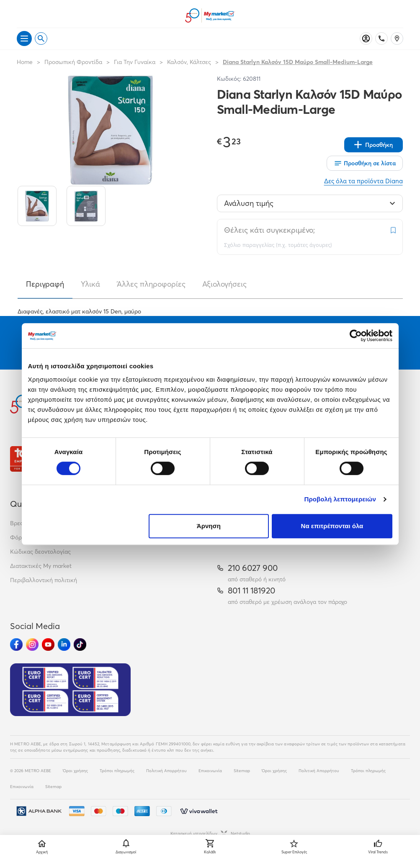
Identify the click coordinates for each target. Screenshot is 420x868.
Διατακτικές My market (41, 566)
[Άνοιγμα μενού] (24, 39)
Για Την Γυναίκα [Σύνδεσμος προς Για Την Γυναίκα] (135, 62)
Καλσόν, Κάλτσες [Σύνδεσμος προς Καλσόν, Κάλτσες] (189, 62)
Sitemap (242, 771)
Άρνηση (209, 526)
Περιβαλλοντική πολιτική (44, 580)
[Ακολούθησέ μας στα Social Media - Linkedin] (64, 645)
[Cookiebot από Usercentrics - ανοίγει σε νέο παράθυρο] (356, 336)
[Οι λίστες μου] (365, 163)
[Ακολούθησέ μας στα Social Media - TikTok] (80, 645)
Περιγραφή (45, 284)
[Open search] (41, 39)
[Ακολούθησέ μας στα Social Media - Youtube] (48, 645)
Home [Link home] (25, 62)
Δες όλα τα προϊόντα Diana (363, 181)
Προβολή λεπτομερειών (340, 499)
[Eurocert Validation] (70, 690)
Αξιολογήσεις (224, 284)
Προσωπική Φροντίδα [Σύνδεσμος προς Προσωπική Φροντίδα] (73, 62)
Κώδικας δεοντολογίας (40, 552)
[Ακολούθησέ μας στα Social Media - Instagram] (32, 645)
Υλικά (90, 284)
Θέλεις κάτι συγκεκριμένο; (269, 230)
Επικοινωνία (210, 771)
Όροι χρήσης (75, 771)
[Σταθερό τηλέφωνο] (381, 39)
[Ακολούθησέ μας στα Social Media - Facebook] (16, 645)
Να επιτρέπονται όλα (332, 526)
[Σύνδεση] (366, 39)
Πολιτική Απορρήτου (166, 771)
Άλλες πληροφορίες (151, 284)
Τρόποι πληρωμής (117, 771)
